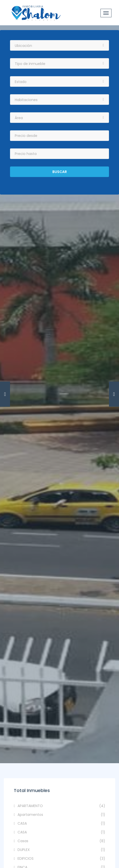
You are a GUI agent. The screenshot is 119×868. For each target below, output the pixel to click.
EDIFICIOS (61, 859)
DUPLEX (61, 850)
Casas (61, 841)
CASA (61, 823)
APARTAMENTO (61, 806)
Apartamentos (61, 815)
